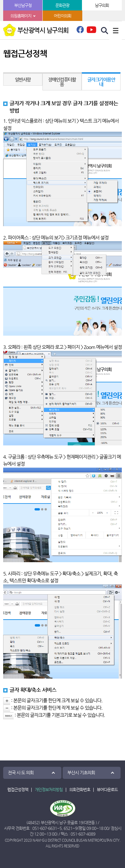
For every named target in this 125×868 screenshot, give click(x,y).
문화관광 (62, 5)
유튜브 (91, 30)
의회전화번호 (80, 789)
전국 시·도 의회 (21, 773)
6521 (68, 828)
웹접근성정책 (18, 789)
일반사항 (23, 79)
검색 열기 (105, 31)
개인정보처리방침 (49, 789)
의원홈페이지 (21, 16)
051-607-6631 (45, 828)
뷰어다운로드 (107, 789)
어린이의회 (63, 16)
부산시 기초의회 (81, 773)
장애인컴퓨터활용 (62, 82)
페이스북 (80, 31)
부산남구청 (23, 5)
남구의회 (102, 5)
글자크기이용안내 (101, 82)
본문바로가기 (0, 0)
